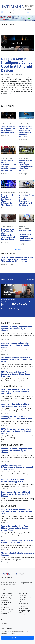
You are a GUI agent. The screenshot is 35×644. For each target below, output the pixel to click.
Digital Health (5, 607)
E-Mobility (22, 606)
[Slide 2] (8, 99)
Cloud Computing (6, 602)
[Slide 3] (11, 99)
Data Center (5, 600)
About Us (4, 623)
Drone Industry (23, 608)
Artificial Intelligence (7, 598)
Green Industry (23, 615)
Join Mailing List (18, 638)
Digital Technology (7, 596)
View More (30, 280)
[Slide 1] (4, 99)
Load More (17, 249)
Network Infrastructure (8, 593)
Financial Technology (8, 609)
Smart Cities (5, 605)
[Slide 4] (15, 99)
